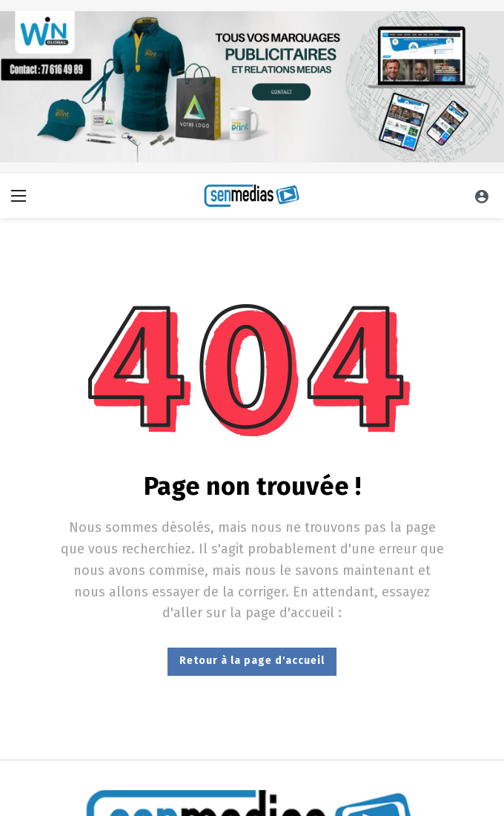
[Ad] (252, 87)
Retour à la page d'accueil (252, 661)
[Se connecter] (482, 196)
